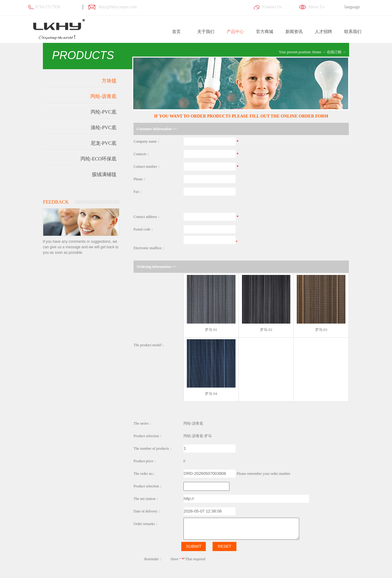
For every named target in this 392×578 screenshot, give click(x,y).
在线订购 (334, 52)
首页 (176, 32)
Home (317, 52)
